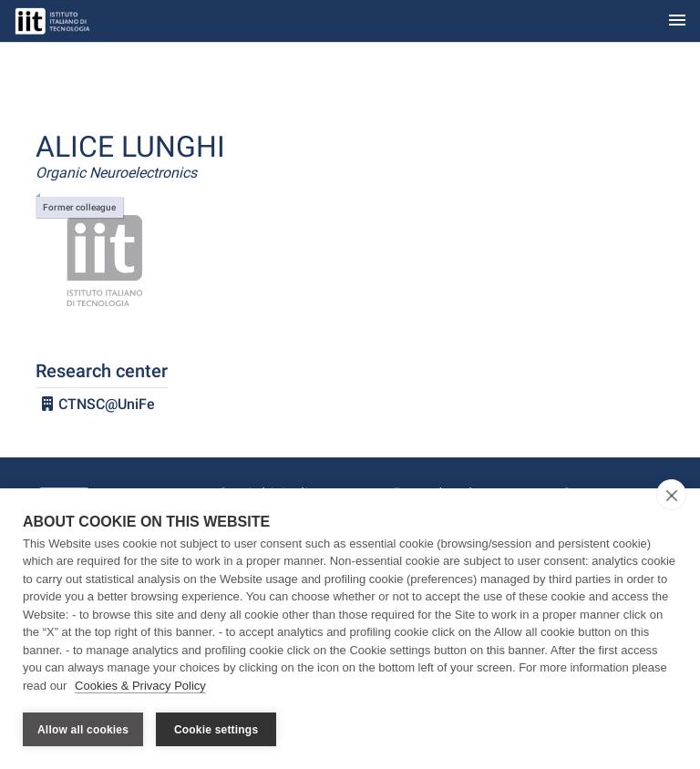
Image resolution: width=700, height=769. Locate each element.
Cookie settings (216, 730)
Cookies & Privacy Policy (140, 686)
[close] (671, 495)
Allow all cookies (83, 730)
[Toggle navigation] (677, 21)
